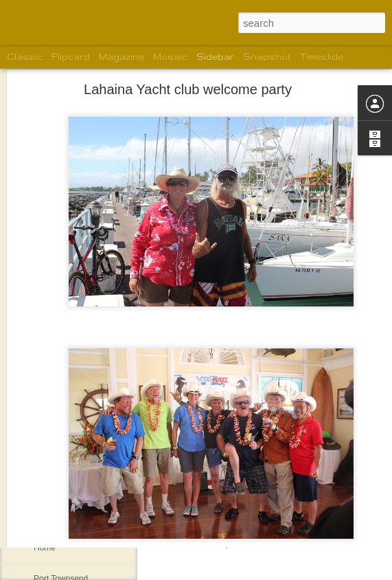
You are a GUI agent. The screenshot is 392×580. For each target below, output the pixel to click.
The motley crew (64, 486)
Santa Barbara (60, 455)
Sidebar (215, 57)
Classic (25, 57)
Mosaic (170, 57)
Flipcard (71, 57)
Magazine (122, 57)
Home (45, 548)
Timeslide (322, 57)
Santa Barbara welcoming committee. (102, 424)
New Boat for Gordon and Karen (92, 517)
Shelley (309, 483)
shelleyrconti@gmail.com (205, 464)
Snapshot (267, 57)
